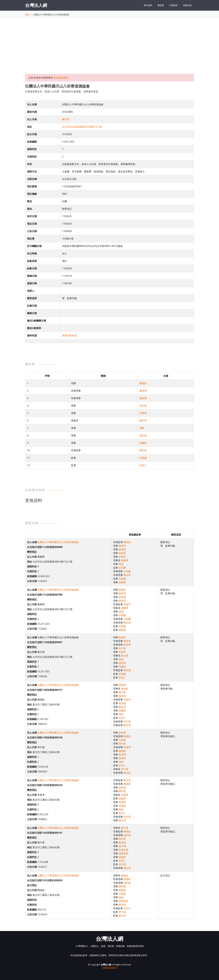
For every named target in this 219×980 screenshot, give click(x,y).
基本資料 (148, 5)
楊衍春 (122, 744)
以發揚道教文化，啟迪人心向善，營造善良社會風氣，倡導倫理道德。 (63, 91)
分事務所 (174, 5)
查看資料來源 (69, 335)
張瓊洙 (122, 758)
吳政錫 (143, 458)
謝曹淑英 (123, 853)
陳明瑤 (122, 791)
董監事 (161, 5)
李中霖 (143, 406)
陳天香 (66, 119)
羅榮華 (125, 560)
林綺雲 (122, 553)
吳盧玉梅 (123, 850)
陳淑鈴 (125, 875)
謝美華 (143, 398)
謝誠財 (122, 751)
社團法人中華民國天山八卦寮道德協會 (58, 542)
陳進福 (122, 842)
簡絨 (142, 428)
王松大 (127, 908)
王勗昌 (122, 740)
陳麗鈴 (122, 857)
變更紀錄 (187, 5)
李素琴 (143, 413)
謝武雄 (143, 435)
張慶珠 (143, 443)
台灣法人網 (36, 5)
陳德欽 (143, 383)
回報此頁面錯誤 (109, 968)
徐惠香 (122, 806)
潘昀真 (122, 630)
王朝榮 (127, 571)
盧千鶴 (122, 846)
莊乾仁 (143, 465)
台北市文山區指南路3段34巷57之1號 (82, 127)
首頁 (27, 15)
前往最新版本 (61, 78)
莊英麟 (122, 568)
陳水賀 (143, 450)
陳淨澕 (143, 391)
